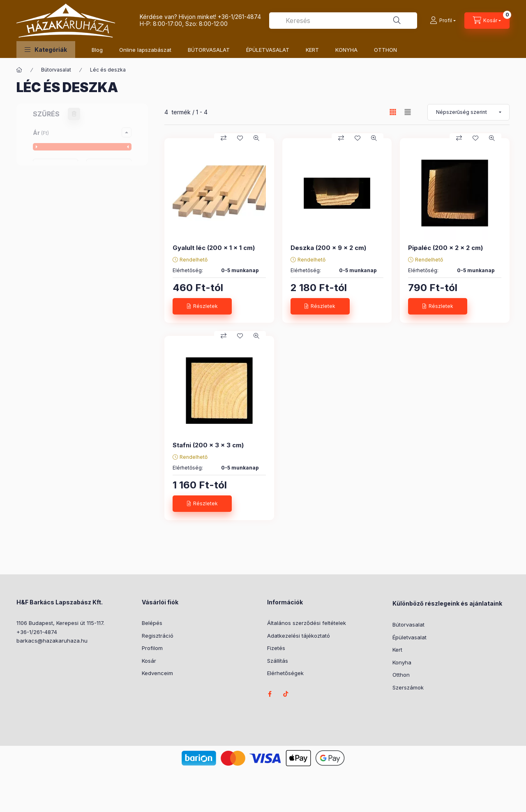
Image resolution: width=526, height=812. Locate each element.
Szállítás (278, 661)
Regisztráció (158, 636)
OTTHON (385, 50)
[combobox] (343, 21)
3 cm (51, 332)
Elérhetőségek (285, 673)
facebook (270, 694)
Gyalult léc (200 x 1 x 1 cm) (214, 248)
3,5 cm (53, 320)
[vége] (109, 167)
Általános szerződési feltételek (307, 623)
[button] (46, 50)
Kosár (149, 661)
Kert (397, 650)
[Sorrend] (468, 112)
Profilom (152, 648)
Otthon (401, 675)
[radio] (408, 112)
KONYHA (346, 50)
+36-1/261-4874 (239, 17)
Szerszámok (408, 687)
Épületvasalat (409, 637)
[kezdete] (55, 167)
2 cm (51, 309)
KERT (312, 50)
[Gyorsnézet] (256, 138)
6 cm (51, 355)
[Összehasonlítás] (224, 138)
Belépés (152, 623)
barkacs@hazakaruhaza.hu (52, 641)
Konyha (402, 662)
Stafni (52, 245)
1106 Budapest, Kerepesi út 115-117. (60, 623)
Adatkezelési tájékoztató (299, 636)
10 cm (52, 286)
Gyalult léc (58, 222)
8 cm (51, 366)
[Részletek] (202, 306)
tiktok (286, 694)
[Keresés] (397, 21)
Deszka (55, 211)
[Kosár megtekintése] (487, 21)
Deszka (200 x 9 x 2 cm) (328, 248)
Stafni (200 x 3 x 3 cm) (208, 445)
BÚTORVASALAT (209, 50)
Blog (97, 50)
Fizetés (276, 648)
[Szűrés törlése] (74, 114)
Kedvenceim (157, 673)
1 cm (50, 297)
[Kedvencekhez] (240, 138)
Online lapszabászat (145, 50)
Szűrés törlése (78, 517)
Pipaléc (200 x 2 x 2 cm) (445, 248)
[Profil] (443, 21)
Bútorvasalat (56, 70)
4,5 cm (53, 343)
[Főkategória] (19, 70)
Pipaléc (54, 234)
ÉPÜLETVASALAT (268, 50)
